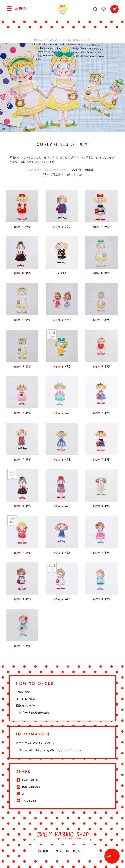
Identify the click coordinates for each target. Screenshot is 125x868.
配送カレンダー (26, 706)
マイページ (32, 713)
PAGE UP (112, 856)
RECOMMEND (56, 170)
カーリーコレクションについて (35, 743)
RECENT (76, 170)
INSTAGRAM (28, 787)
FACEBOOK (27, 780)
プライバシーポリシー (70, 851)
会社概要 (43, 851)
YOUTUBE (26, 801)
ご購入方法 (23, 692)
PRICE (90, 170)
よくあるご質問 (26, 699)
